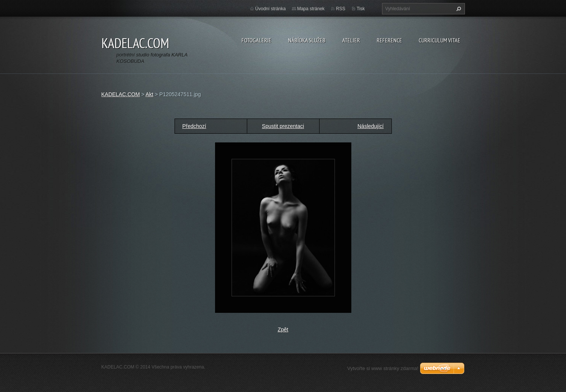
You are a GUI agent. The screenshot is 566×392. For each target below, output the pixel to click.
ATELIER (351, 40)
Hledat (458, 9)
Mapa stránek (311, 9)
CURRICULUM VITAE (440, 40)
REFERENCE (389, 40)
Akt (150, 94)
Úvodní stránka (271, 9)
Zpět (283, 330)
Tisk (361, 9)
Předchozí (194, 126)
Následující (370, 126)
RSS (341, 9)
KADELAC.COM (121, 94)
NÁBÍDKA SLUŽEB (307, 40)
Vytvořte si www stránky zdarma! (383, 368)
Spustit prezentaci (283, 126)
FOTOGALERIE (256, 40)
